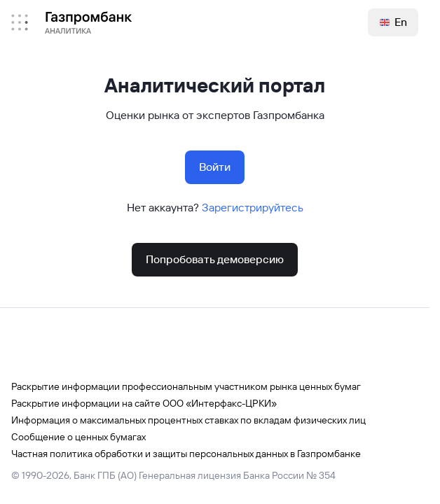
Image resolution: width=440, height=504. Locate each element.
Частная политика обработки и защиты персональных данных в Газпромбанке (186, 454)
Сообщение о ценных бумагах (78, 437)
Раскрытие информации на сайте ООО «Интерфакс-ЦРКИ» (144, 403)
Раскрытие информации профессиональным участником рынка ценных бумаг (186, 386)
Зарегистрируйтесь (253, 208)
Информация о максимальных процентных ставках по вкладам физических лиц (188, 420)
